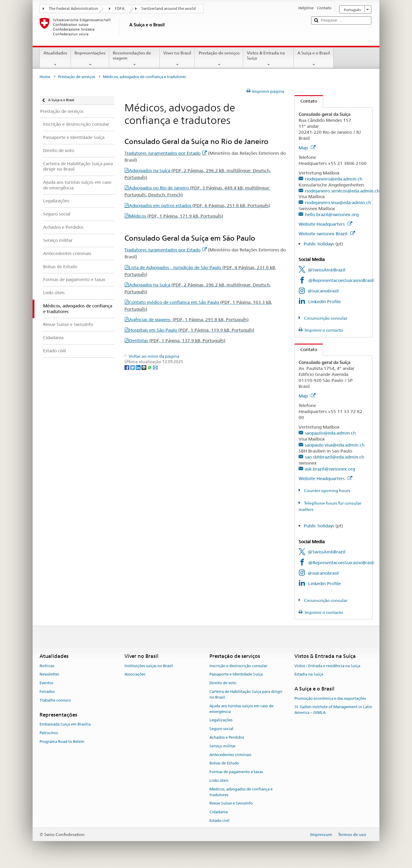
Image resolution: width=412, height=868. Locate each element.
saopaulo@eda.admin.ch (330, 433)
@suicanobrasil (323, 291)
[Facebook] (127, 367)
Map (307, 148)
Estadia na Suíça (309, 674)
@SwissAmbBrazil (327, 270)
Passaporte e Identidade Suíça (236, 674)
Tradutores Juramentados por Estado (166, 153)
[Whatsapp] (150, 367)
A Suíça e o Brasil (314, 59)
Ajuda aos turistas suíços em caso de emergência (241, 709)
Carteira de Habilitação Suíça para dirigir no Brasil (246, 694)
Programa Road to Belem (62, 742)
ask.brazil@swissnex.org (330, 469)
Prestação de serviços (219, 59)
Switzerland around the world (168, 9)
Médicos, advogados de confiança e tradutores (241, 792)
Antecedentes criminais (230, 755)
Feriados (47, 692)
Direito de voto (223, 683)
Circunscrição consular (325, 318)
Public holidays (319, 244)
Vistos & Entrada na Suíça (269, 59)
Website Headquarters (325, 224)
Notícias (47, 666)
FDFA (120, 9)
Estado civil (219, 821)
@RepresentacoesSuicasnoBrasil (341, 280)
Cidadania (219, 812)
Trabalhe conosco (55, 700)
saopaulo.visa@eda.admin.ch (335, 445)
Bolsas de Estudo (224, 763)
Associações (135, 674)
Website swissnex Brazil (327, 234)
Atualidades (55, 59)
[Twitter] (133, 367)
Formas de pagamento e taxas (236, 772)
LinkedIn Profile (324, 302)
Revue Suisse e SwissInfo (231, 803)
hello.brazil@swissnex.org (332, 214)
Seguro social (221, 729)
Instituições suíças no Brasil (149, 666)
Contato (306, 101)
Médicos (176, 216)
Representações (90, 59)
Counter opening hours (327, 491)
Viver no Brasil (177, 59)
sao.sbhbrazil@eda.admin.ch (335, 457)
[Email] (155, 367)
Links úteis (219, 780)
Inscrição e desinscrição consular (238, 666)
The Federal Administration (73, 9)
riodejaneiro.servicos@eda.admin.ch (342, 191)
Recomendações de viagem (134, 59)
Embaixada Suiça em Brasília (65, 724)
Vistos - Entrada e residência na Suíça (327, 666)
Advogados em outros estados (200, 205)
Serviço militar (222, 746)
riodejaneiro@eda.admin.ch (334, 179)
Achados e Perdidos (227, 737)
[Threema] (144, 367)
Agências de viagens (189, 320)
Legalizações (221, 720)
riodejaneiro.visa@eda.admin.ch (338, 202)
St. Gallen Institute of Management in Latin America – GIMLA (333, 710)
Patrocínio (49, 733)
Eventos (46, 683)
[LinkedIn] (139, 367)
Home (45, 77)
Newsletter (49, 674)
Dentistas (177, 340)
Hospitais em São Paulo (192, 330)
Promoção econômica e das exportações (330, 698)
